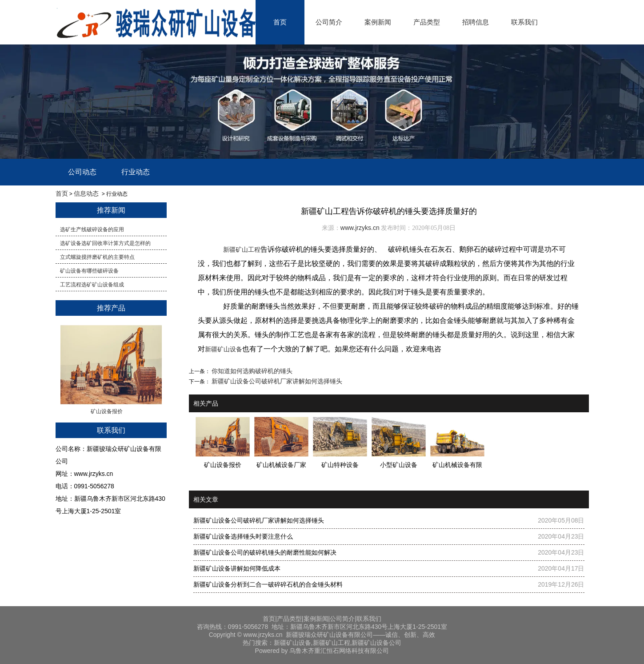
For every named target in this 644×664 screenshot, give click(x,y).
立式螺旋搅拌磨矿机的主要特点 (97, 257)
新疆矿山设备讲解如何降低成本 (237, 568)
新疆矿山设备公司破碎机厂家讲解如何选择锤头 (276, 381)
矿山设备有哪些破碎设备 (89, 271)
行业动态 (136, 172)
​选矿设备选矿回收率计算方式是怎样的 (105, 243)
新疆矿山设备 (224, 349)
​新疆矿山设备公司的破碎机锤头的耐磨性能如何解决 (265, 552)
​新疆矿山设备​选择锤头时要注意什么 (243, 536)
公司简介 (329, 22)
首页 (280, 22)
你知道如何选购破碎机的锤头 (252, 371)
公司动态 (82, 172)
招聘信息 (476, 22)
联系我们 (524, 22)
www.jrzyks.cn (360, 228)
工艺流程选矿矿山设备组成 (92, 285)
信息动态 (86, 193)
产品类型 (427, 22)
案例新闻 (378, 22)
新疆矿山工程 (242, 250)
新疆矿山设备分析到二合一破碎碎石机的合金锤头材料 (268, 584)
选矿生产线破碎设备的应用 (92, 229)
